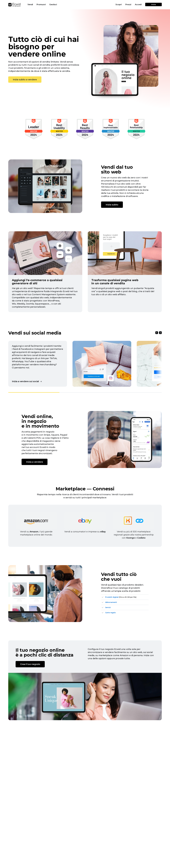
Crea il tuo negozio (30, 664)
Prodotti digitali (112, 597)
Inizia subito (112, 205)
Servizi (108, 607)
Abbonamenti (111, 602)
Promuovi (41, 5)
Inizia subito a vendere (25, 80)
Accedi (138, 5)
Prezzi (128, 5)
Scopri (119, 5)
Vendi (30, 5)
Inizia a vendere (35, 462)
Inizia (154, 4)
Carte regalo (110, 613)
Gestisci (53, 5)
